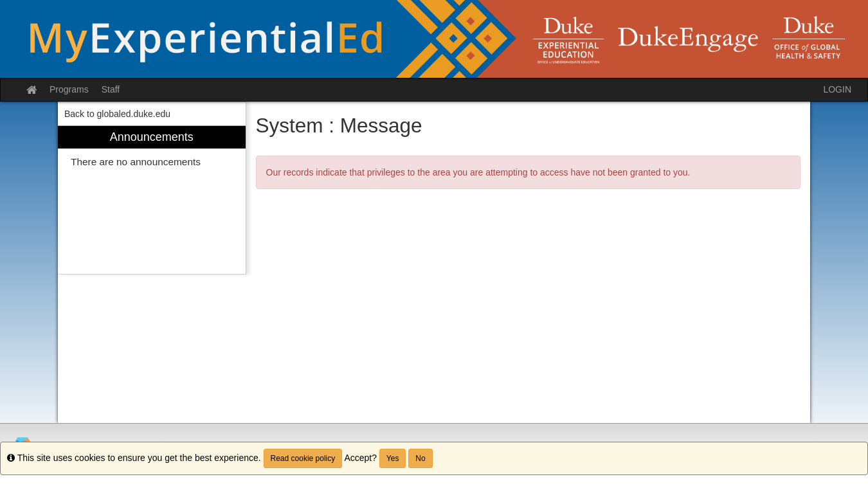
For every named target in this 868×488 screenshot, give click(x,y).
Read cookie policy (303, 458)
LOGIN (837, 89)
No (420, 458)
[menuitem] (152, 200)
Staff (111, 89)
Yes (393, 458)
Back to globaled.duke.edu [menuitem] (117, 114)
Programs (69, 89)
